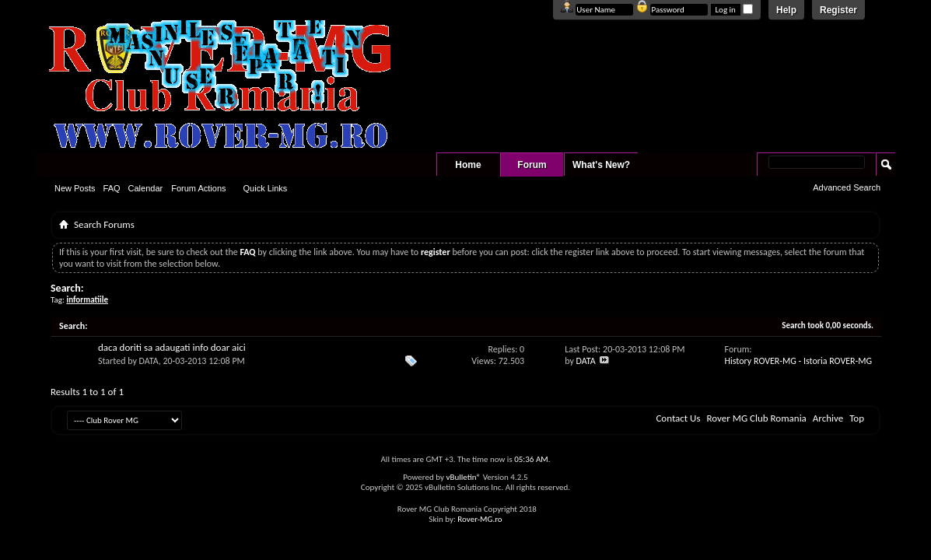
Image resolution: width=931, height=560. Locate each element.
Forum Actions (198, 188)
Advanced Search (847, 187)
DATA (149, 361)
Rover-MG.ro (479, 519)
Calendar (146, 188)
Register (838, 10)
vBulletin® (463, 477)
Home (468, 165)
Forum (532, 165)
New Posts (75, 188)
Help (786, 10)
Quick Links (266, 188)
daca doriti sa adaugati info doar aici (172, 347)
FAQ (112, 188)
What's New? (601, 165)
